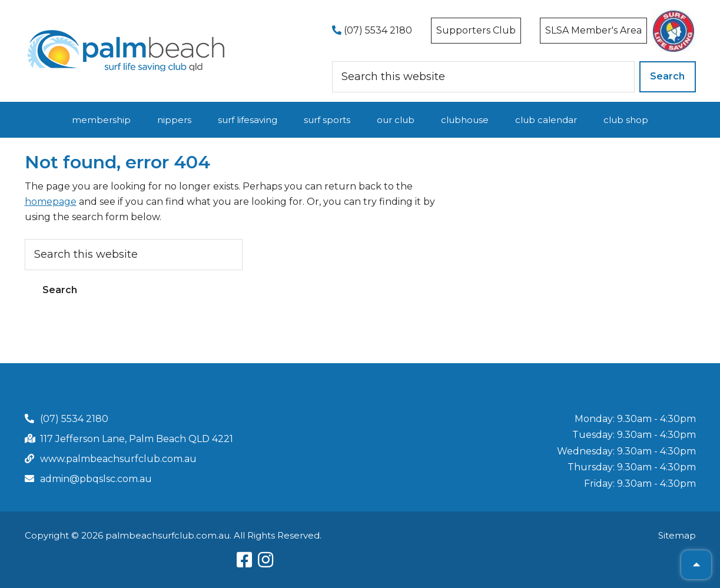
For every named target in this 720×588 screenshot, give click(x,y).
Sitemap (677, 535)
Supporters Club (476, 30)
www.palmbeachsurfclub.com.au (118, 459)
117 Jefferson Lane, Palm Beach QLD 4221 (137, 439)
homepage (51, 202)
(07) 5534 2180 (372, 30)
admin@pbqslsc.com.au (96, 479)
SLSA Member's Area (593, 30)
